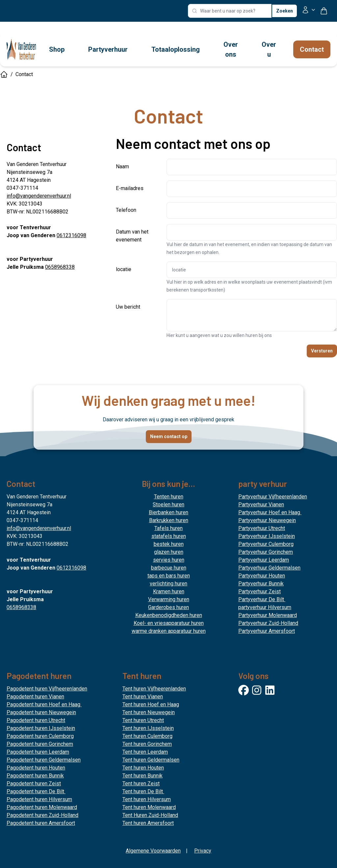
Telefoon (126, 210)
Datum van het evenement (132, 236)
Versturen (322, 351)
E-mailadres (130, 188)
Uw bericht (128, 307)
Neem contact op (169, 436)
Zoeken (285, 11)
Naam (122, 167)
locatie (124, 269)
